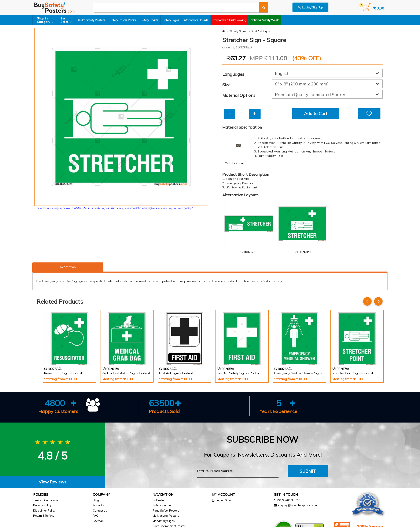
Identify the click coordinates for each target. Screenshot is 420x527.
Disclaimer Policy (44, 511)
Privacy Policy (42, 505)
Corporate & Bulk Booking (229, 20)
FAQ (96, 516)
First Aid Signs (261, 31)
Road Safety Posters (166, 511)
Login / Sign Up (310, 7)
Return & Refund (44, 516)
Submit (308, 471)
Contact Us (100, 511)
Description (68, 267)
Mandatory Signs (164, 521)
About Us (99, 505)
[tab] (53, 482)
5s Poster (159, 500)
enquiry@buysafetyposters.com (299, 505)
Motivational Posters (166, 516)
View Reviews (53, 482)
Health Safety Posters (91, 20)
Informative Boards (196, 20)
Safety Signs (171, 20)
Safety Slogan (162, 505)
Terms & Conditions (46, 500)
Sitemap (98, 521)
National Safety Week (265, 20)
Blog (96, 500)
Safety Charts (149, 20)
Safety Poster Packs (123, 20)
